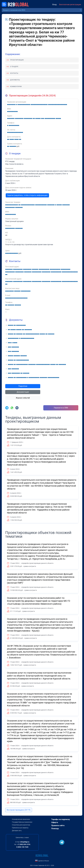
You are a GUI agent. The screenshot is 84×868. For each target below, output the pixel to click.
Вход (54, 5)
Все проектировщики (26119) (19, 810)
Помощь (55, 828)
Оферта (55, 822)
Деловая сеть (17, 831)
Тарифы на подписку (61, 819)
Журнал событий (23, 398)
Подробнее (23, 386)
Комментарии (16, 86)
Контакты (14, 73)
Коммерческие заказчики (21, 819)
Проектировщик (17, 60)
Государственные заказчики (22, 822)
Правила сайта (58, 825)
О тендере (14, 67)
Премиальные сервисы (20, 828)
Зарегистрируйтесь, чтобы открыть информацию (27, 195)
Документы (15, 80)
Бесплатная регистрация (70, 5)
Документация (23, 392)
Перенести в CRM (61, 408)
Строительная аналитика (21, 825)
